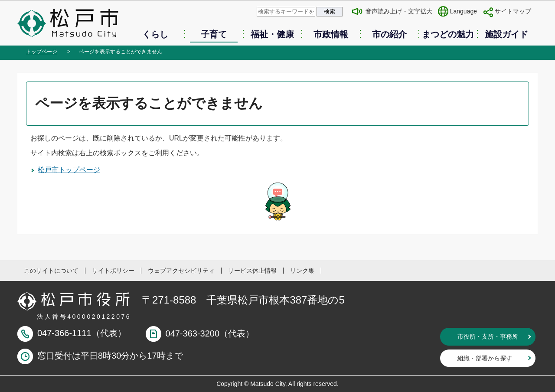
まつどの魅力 (448, 34)
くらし (155, 34)
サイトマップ (513, 11)
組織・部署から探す (485, 358)
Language (464, 11)
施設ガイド (506, 34)
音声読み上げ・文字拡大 (399, 11)
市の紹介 (389, 34)
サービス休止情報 (252, 271)
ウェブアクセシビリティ (181, 271)
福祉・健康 (272, 34)
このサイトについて (51, 271)
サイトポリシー (113, 271)
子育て (214, 34)
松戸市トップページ (69, 170)
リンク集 (302, 271)
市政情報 (331, 34)
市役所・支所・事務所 (488, 336)
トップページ (42, 52)
